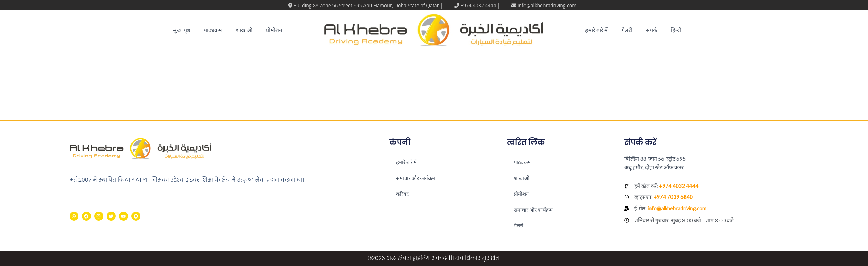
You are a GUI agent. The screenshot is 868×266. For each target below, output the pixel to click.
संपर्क (652, 30)
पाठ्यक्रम (213, 30)
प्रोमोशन (274, 30)
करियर (403, 194)
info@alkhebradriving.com (547, 5)
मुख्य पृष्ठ (182, 30)
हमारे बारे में (596, 30)
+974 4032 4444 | (481, 5)
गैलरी (627, 30)
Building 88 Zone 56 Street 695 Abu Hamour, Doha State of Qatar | (369, 5)
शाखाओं (244, 30)
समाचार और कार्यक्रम (417, 178)
